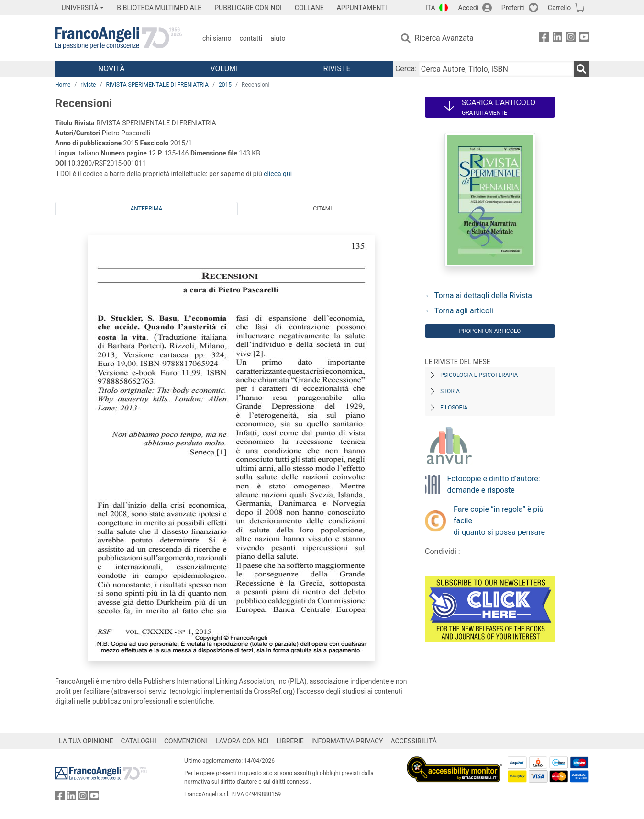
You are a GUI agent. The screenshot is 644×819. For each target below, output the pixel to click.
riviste (88, 85)
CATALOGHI (139, 741)
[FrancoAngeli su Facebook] (544, 39)
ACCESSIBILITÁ (414, 741)
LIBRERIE (290, 741)
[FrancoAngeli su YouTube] (584, 39)
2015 (225, 85)
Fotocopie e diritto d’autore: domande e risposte (494, 484)
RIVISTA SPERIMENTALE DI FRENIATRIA (157, 85)
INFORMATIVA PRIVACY (347, 741)
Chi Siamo (217, 38)
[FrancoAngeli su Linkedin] (557, 39)
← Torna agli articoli (459, 311)
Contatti (251, 38)
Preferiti (513, 8)
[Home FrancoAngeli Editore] (118, 38)
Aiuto (278, 38)
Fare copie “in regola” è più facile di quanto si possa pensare (499, 521)
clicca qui (278, 174)
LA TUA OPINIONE (86, 741)
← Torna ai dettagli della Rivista (478, 295)
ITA (430, 8)
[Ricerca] (581, 69)
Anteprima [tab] (147, 209)
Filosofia (454, 408)
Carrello (559, 8)
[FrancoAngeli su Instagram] (571, 39)
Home (63, 85)
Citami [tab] (322, 209)
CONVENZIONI (186, 741)
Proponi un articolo (490, 331)
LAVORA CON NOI (242, 741)
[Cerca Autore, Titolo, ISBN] (496, 69)
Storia (450, 391)
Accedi (468, 8)
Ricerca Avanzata (444, 38)
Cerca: (406, 69)
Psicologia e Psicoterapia (479, 375)
